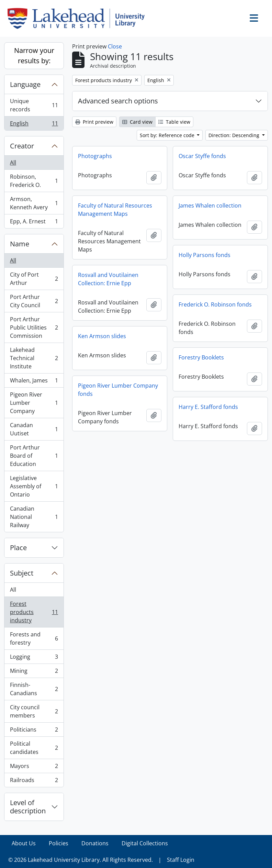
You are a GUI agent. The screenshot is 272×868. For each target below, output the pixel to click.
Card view (137, 122)
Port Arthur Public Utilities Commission (34, 327)
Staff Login (181, 860)
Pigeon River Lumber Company (34, 403)
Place (18, 548)
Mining (34, 672)
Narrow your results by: (34, 55)
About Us (24, 843)
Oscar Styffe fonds (202, 156)
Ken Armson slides (102, 336)
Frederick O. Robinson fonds (215, 304)
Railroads (34, 781)
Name (20, 244)
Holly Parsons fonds (205, 255)
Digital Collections (145, 843)
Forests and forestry (34, 638)
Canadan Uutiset (34, 429)
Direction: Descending (235, 135)
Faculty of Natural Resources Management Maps (115, 210)
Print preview (94, 122)
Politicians (34, 731)
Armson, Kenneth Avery (34, 203)
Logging (34, 658)
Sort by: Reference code (168, 135)
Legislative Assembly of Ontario (34, 486)
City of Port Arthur (34, 279)
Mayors (34, 767)
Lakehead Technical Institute (34, 358)
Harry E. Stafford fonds (208, 407)
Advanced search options (118, 101)
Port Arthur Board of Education (34, 456)
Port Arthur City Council (34, 301)
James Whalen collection (210, 205)
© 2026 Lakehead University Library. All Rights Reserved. (81, 860)
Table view (174, 122)
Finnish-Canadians (34, 689)
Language (25, 84)
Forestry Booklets (201, 357)
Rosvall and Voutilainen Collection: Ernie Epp (108, 279)
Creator (22, 146)
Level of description (28, 807)
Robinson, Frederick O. (34, 181)
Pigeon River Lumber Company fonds (118, 390)
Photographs (95, 156)
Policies (59, 843)
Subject (22, 573)
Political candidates (34, 748)
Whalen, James (34, 382)
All (13, 163)
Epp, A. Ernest (34, 223)
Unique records (34, 105)
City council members (34, 711)
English (34, 125)
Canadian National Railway (34, 517)
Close (115, 46)
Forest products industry (34, 612)
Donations (95, 843)
